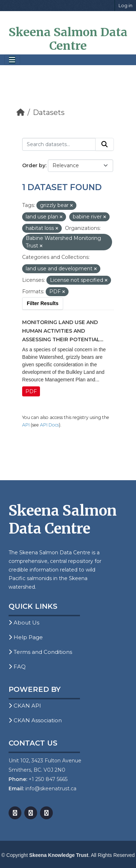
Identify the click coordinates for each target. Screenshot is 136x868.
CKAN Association (35, 720)
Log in (125, 5)
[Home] (21, 112)
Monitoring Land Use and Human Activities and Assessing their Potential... (63, 331)
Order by (34, 165)
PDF (31, 391)
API (26, 425)
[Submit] (105, 144)
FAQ (17, 667)
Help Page (26, 637)
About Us (24, 623)
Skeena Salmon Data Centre (68, 39)
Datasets (49, 112)
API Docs (49, 425)
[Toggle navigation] (12, 60)
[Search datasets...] (59, 144)
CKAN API (25, 706)
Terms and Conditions (40, 652)
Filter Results (43, 303)
